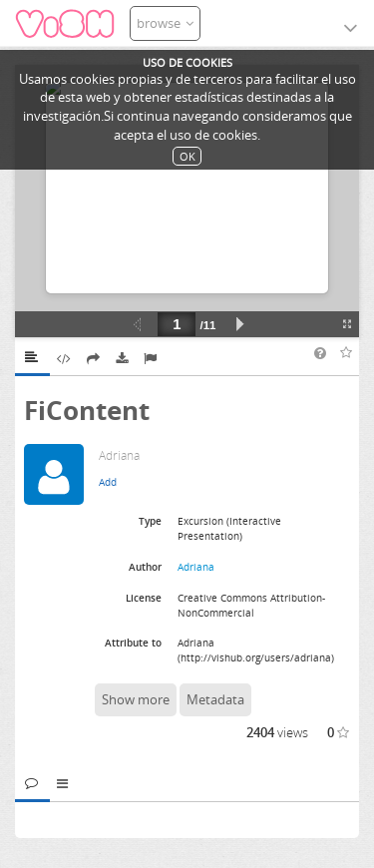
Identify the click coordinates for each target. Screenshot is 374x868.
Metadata (215, 699)
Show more (136, 699)
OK (187, 156)
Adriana (196, 567)
